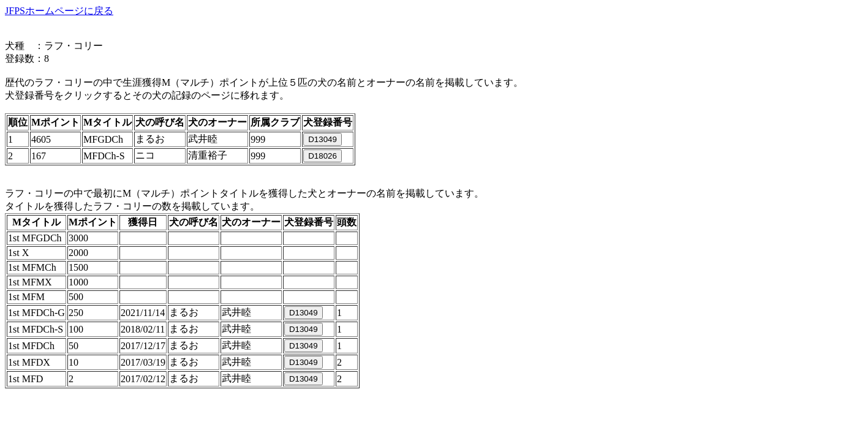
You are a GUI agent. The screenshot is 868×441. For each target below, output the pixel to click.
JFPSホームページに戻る (59, 11)
